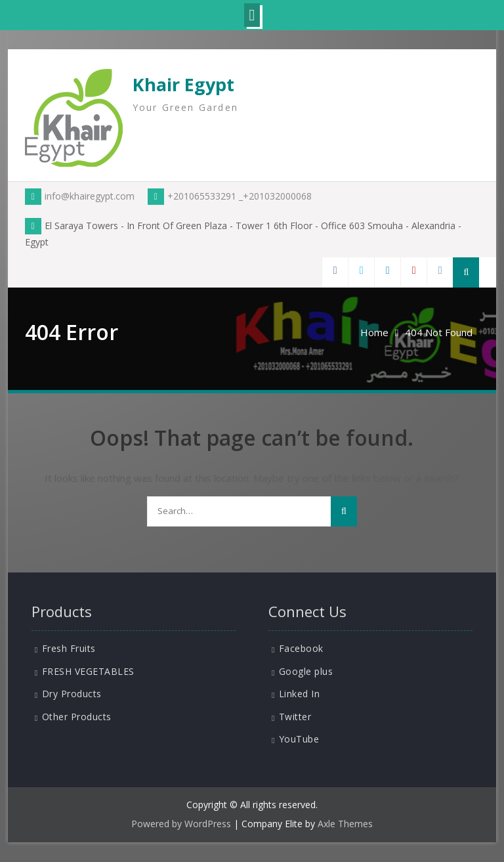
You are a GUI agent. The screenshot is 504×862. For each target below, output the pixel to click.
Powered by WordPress (181, 824)
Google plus (306, 671)
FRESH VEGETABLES (88, 671)
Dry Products (72, 694)
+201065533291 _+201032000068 (230, 196)
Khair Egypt (183, 84)
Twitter (295, 717)
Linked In (300, 694)
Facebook (301, 648)
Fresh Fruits (69, 648)
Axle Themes (345, 824)
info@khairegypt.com (80, 196)
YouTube (299, 739)
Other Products (77, 717)
